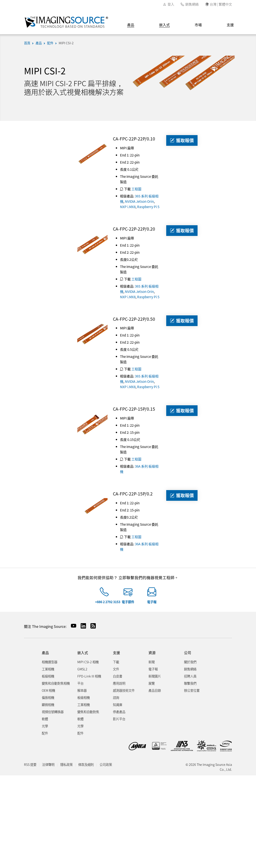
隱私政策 (66, 764)
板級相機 (48, 676)
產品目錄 (155, 690)
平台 (80, 683)
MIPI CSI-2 (66, 43)
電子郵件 (128, 602)
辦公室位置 (192, 690)
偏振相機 (48, 697)
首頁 (27, 43)
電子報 (152, 602)
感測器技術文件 (124, 690)
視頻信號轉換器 (53, 712)
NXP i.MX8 (128, 207)
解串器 (82, 690)
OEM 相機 (48, 690)
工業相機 (48, 669)
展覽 (152, 683)
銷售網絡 (192, 4)
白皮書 (118, 676)
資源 (152, 653)
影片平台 (119, 719)
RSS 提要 (30, 764)
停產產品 (119, 712)
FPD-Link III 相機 (89, 676)
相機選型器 (50, 662)
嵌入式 (164, 25)
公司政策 (106, 764)
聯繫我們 (190, 683)
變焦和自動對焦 (88, 712)
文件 (116, 669)
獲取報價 (182, 140)
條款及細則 (86, 764)
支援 (230, 25)
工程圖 (136, 189)
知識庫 (118, 705)
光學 (45, 726)
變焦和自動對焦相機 (56, 683)
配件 (50, 43)
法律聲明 (48, 764)
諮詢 (116, 697)
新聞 (152, 662)
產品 (131, 25)
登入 (171, 4)
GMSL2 (82, 669)
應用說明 (119, 683)
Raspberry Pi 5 (148, 207)
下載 (116, 662)
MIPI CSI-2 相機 (88, 662)
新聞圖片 (155, 676)
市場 (198, 25)
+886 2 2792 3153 (108, 602)
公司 (188, 653)
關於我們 (190, 662)
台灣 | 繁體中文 (221, 4)
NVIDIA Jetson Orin (139, 201)
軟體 (45, 719)
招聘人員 (190, 676)
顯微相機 (48, 705)
